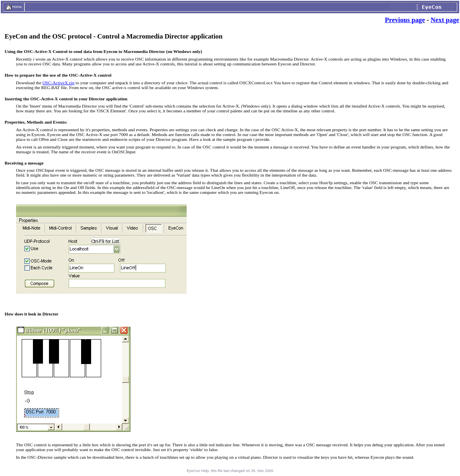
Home (14, 7)
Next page (445, 20)
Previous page (405, 20)
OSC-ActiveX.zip (59, 83)
